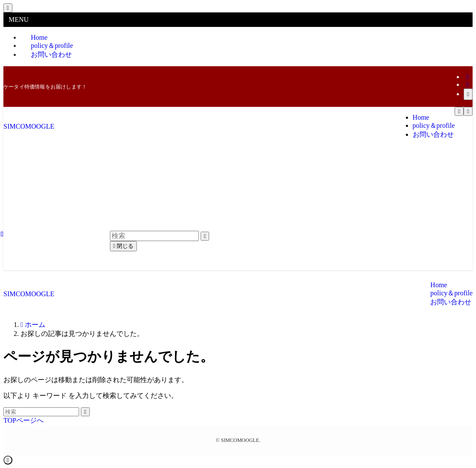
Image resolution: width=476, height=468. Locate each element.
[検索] (468, 94)
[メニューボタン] (459, 111)
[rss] (467, 84)
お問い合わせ (51, 54)
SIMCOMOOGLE (29, 126)
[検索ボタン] (468, 111)
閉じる (124, 246)
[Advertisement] (238, 210)
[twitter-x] (467, 77)
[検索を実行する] (85, 412)
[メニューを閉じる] (8, 8)
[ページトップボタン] (8, 460)
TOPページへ (24, 420)
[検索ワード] (41, 412)
